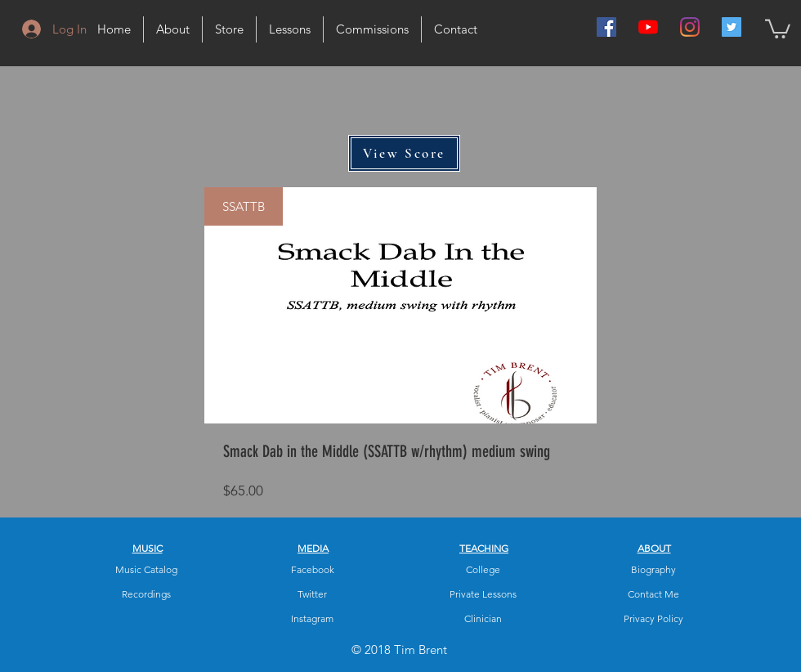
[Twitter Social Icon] (732, 27)
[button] (778, 28)
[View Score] (404, 153)
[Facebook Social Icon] (606, 27)
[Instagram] (690, 27)
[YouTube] (648, 27)
